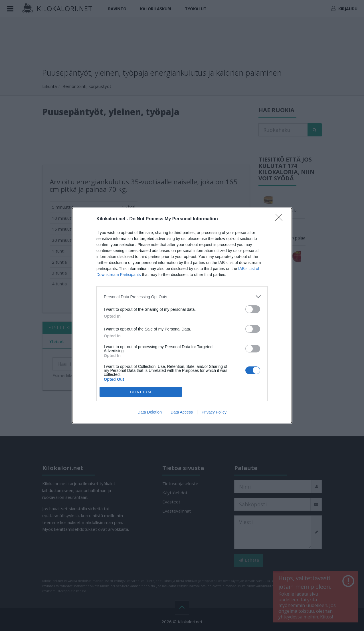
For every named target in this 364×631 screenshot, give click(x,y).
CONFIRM (141, 392)
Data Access (182, 412)
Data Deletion (150, 412)
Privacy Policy (214, 412)
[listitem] (182, 297)
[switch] (253, 309)
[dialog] (182, 315)
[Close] (281, 219)
